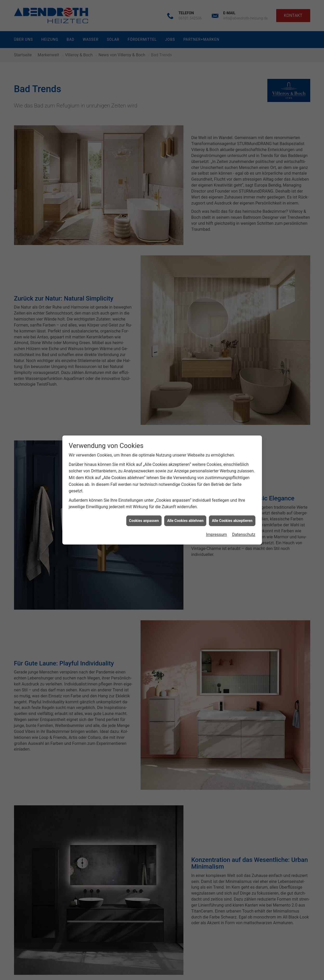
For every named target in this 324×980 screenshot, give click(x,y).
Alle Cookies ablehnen (185, 505)
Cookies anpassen (144, 505)
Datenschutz (244, 519)
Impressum (217, 519)
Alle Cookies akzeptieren (232, 505)
